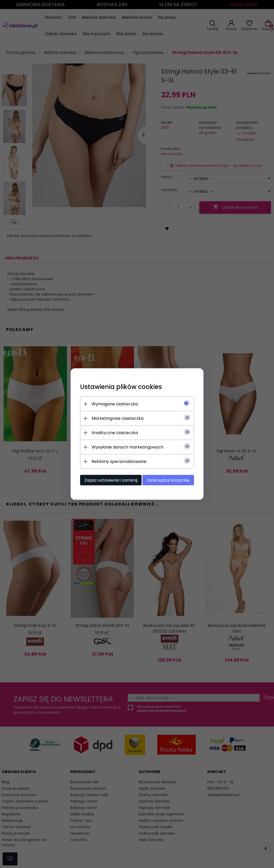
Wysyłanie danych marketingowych (125, 447)
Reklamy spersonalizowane (117, 461)
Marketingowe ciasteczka (115, 418)
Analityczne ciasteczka (113, 432)
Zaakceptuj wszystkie (170, 480)
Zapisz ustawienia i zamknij (109, 480)
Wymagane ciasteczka (113, 404)
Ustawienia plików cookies (119, 387)
